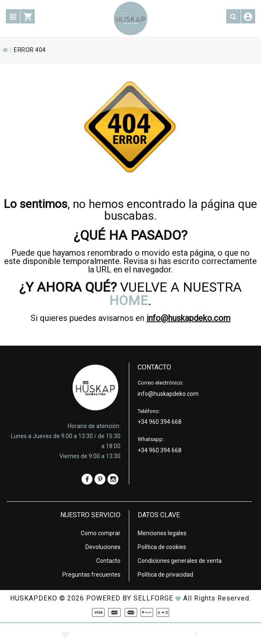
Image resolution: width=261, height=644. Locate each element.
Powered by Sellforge (130, 598)
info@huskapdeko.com (188, 318)
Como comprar (101, 533)
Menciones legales (162, 533)
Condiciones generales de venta (180, 561)
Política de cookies (162, 547)
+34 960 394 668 (160, 422)
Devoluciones (103, 547)
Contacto (108, 561)
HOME (129, 300)
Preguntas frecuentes (91, 575)
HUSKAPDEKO (34, 598)
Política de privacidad (165, 575)
